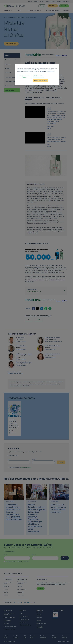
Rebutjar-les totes (38, 76)
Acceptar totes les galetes (41, 80)
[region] (37, 75)
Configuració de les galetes (25, 77)
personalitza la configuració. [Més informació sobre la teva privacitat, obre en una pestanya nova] (47, 72)
